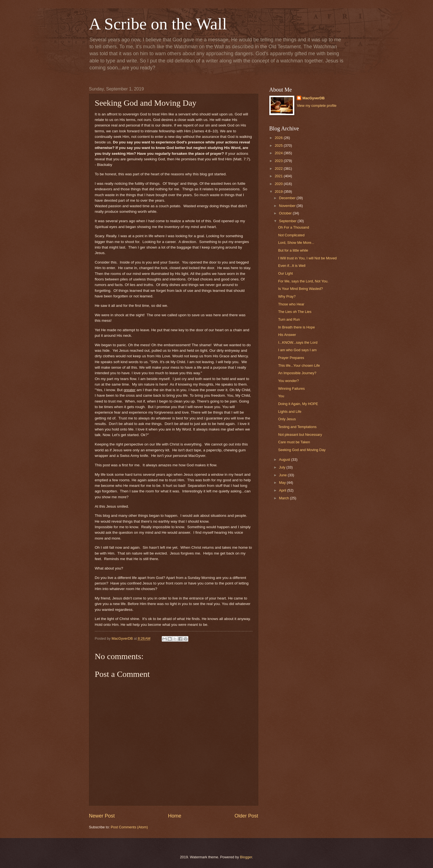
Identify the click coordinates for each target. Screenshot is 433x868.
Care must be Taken (294, 442)
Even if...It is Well (292, 266)
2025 (279, 145)
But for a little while (293, 250)
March (284, 498)
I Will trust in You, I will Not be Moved (307, 258)
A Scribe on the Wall (158, 24)
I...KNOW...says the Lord (298, 342)
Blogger (246, 857)
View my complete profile (317, 106)
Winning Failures (292, 389)
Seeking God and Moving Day (302, 450)
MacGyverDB (313, 98)
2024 (279, 153)
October (286, 213)
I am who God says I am (297, 350)
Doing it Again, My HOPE (298, 404)
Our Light (286, 273)
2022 (279, 169)
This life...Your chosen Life (299, 365)
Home (174, 816)
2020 (279, 184)
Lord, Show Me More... (296, 243)
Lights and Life (290, 412)
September (288, 221)
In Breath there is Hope (297, 327)
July (283, 467)
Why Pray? (287, 296)
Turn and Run (289, 319)
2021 (279, 176)
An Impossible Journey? (297, 373)
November (288, 206)
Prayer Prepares (291, 358)
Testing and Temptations (297, 427)
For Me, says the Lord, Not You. (303, 281)
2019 (279, 192)
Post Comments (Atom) (129, 827)
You (281, 396)
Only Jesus (287, 419)
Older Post (246, 816)
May (283, 483)
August (285, 460)
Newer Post (102, 816)
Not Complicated (291, 235)
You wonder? (289, 381)
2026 (279, 138)
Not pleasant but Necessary (300, 435)
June (283, 475)
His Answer (287, 335)
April (283, 490)
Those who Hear (291, 304)
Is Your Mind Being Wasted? (301, 289)
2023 (279, 161)
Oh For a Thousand (294, 227)
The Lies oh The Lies (295, 312)
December (288, 198)
